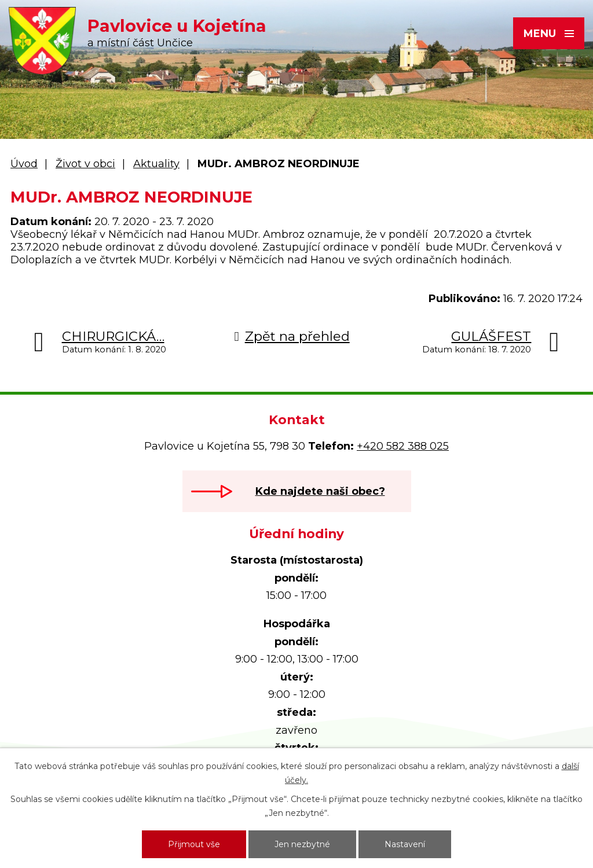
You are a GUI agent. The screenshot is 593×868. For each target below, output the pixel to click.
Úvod (24, 164)
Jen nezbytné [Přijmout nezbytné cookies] (302, 844)
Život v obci (85, 164)
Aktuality (156, 164)
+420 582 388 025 (403, 446)
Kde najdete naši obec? (320, 491)
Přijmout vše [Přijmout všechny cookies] (194, 844)
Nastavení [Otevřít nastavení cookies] (405, 844)
